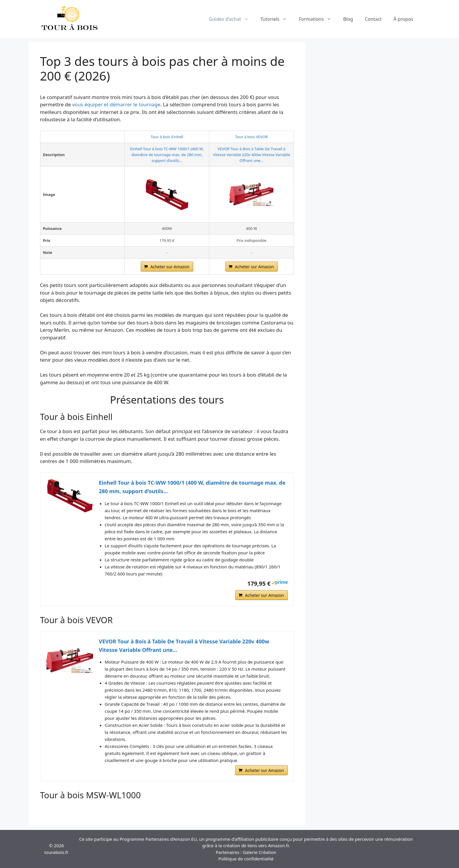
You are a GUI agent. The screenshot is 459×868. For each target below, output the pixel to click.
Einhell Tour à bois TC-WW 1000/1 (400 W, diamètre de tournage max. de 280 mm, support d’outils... (167, 155)
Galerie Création (260, 852)
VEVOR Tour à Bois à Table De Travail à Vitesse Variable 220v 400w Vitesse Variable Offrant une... (251, 155)
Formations (318, 19)
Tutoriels (276, 19)
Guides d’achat (232, 19)
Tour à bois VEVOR (251, 137)
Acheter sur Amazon (170, 267)
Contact (373, 19)
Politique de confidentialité (246, 859)
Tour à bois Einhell (167, 137)
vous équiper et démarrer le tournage (116, 104)
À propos (403, 19)
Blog (348, 19)
